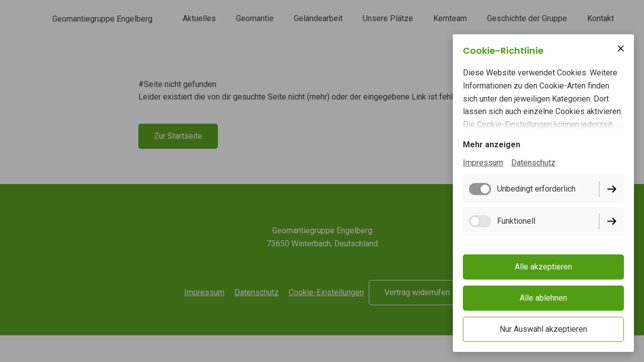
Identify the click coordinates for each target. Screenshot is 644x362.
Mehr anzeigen (492, 145)
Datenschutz (533, 163)
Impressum (483, 163)
